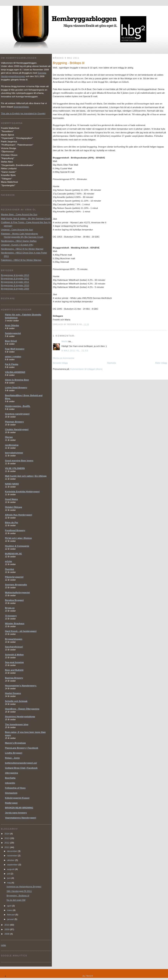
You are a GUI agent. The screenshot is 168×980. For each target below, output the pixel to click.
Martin (65, 341)
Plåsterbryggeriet (14, 577)
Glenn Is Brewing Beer (17, 380)
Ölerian (9, 437)
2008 (7, 934)
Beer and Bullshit (14, 670)
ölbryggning (12, 773)
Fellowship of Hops (15, 788)
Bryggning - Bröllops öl (18, 895)
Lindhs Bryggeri (14, 753)
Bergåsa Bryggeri (14, 600)
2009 (7, 929)
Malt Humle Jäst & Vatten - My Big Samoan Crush (26, 218)
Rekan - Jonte (12, 758)
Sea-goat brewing (14, 662)
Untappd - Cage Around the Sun (17, 230)
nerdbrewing (12, 445)
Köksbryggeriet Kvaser (17, 798)
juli (9, 874)
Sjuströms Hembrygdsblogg (20, 716)
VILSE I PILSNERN (15, 468)
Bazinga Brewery (14, 678)
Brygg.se (10, 608)
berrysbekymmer (14, 453)
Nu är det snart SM (16, 900)
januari (11, 919)
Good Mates (11, 499)
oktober (11, 860)
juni (9, 878)
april (10, 906)
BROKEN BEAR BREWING (19, 808)
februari (11, 915)
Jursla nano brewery (16, 813)
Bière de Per (12, 522)
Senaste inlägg (60, 363)
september (13, 865)
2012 (7, 843)
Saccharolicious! (14, 647)
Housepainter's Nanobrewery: (21, 685)
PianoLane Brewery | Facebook (22, 748)
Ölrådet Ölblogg (13, 507)
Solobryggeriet (13, 333)
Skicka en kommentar (64, 358)
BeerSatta (10, 778)
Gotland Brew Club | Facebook (21, 768)
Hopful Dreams (13, 693)
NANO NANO (12, 484)
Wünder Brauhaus (15, 623)
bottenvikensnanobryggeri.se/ (21, 763)
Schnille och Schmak (16, 701)
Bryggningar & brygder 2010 (15, 285)
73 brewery (11, 616)
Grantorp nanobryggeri (17, 414)
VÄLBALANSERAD (15, 372)
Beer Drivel (11, 341)
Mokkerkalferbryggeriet (17, 592)
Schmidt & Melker (14, 655)
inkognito (10, 783)
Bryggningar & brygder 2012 (15, 278)
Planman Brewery (14, 422)
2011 (7, 847)
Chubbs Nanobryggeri (17, 429)
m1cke (8, 561)
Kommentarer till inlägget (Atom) (86, 369)
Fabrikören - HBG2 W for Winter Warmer (21, 260)
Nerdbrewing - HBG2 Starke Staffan (19, 241)
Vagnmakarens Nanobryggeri (21, 818)
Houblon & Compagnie (17, 546)
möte (3, 945)
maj (9, 883)
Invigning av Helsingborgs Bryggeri (24, 886)
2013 (7, 838)
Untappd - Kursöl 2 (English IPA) (17, 245)
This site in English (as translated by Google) (23, 113)
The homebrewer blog (17, 724)
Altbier (88, 976)
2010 (7, 925)
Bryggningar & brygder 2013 (15, 275)
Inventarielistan (21, 107)
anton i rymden (13, 356)
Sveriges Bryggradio (16, 585)
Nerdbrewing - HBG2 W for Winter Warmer (22, 249)
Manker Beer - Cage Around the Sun (19, 214)
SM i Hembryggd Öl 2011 (19, 891)
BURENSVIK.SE (13, 554)
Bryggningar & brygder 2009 (15, 289)
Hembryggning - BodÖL (18, 406)
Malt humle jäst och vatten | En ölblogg (26, 476)
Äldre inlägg (161, 363)
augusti (11, 869)
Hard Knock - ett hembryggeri (21, 631)
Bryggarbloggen (14, 639)
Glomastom (11, 793)
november (12, 855)
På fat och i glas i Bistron (18, 538)
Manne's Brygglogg (15, 743)
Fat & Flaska (12, 364)
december (12, 851)
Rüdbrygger (11, 803)
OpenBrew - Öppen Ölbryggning (22, 709)
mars (10, 910)
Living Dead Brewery (16, 387)
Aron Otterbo (12, 325)
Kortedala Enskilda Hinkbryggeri (22, 491)
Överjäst (10, 569)
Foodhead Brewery (15, 530)
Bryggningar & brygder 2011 (15, 282)
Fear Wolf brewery (15, 349)
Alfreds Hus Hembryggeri (19, 515)
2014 (7, 834)
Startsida (111, 363)
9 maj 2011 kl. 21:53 (75, 350)
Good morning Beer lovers (19, 460)
